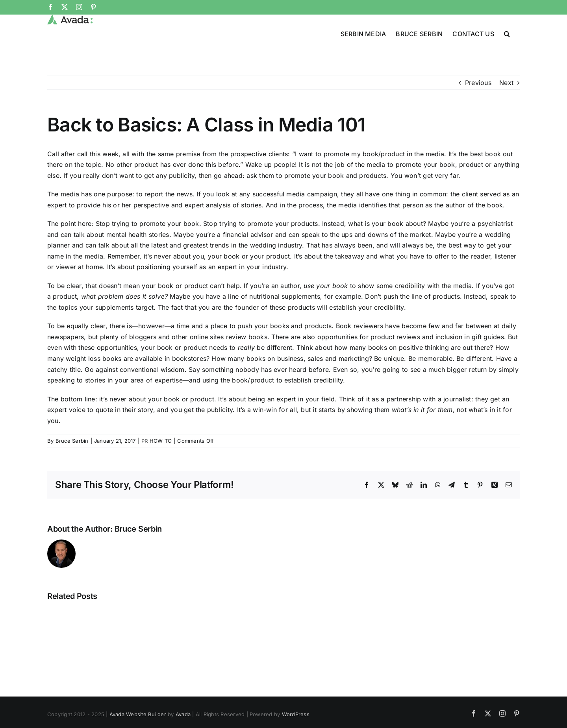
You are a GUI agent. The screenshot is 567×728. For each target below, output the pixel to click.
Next (506, 83)
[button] (507, 33)
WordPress (296, 714)
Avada (183, 714)
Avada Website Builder (138, 714)
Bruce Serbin (72, 441)
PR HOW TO (157, 441)
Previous (478, 83)
